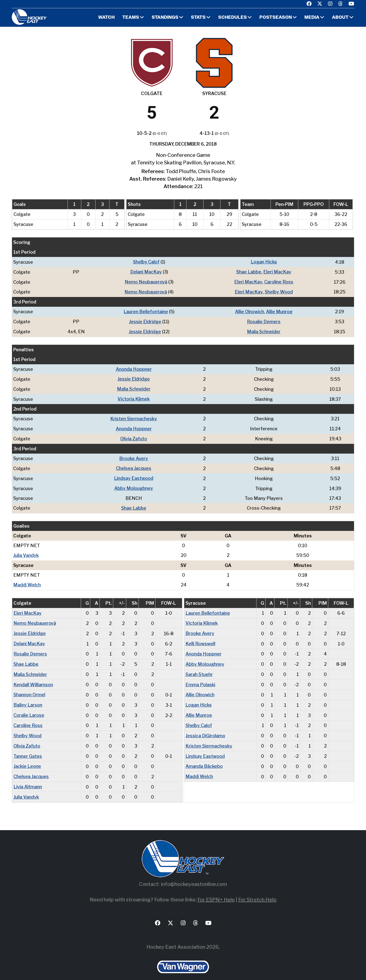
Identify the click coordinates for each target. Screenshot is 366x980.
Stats (198, 18)
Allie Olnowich (250, 311)
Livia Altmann (28, 778)
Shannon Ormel (30, 688)
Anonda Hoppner (134, 367)
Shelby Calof (146, 262)
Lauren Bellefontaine (146, 311)
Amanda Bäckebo (204, 758)
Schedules (232, 18)
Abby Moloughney (134, 484)
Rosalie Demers (264, 320)
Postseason (275, 18)
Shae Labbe (249, 272)
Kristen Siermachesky (134, 416)
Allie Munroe (279, 311)
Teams (130, 18)
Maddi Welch (27, 580)
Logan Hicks (264, 262)
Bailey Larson (28, 698)
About (340, 18)
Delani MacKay (146, 272)
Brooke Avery (134, 455)
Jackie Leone (27, 758)
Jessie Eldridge (145, 320)
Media (312, 18)
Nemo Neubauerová (146, 281)
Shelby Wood (279, 291)
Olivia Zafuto (134, 436)
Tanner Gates (28, 748)
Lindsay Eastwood (134, 475)
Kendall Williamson (33, 678)
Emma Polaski (200, 678)
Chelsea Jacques (134, 465)
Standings (164, 18)
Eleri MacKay (277, 272)
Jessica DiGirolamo (205, 728)
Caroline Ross (279, 281)
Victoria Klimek (134, 397)
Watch (106, 18)
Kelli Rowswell (200, 638)
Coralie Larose (29, 708)
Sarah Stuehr (199, 668)
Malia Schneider (264, 330)
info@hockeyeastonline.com (194, 875)
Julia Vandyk (26, 551)
